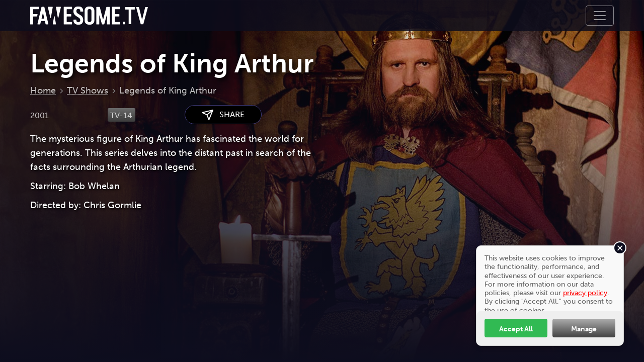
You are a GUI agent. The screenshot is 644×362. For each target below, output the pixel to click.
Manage (584, 329)
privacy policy (585, 293)
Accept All (516, 329)
